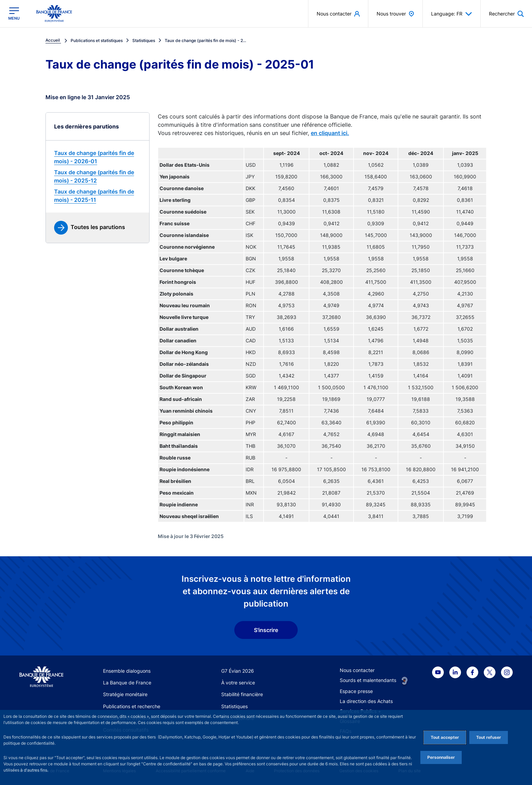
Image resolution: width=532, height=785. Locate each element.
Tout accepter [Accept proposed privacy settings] (445, 737)
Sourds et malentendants (368, 680)
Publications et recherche (132, 706)
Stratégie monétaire (125, 694)
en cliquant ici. (330, 133)
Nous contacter (357, 670)
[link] (98, 157)
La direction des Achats (366, 701)
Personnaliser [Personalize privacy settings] (441, 757)
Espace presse (356, 691)
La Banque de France (127, 683)
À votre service (238, 683)
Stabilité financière (242, 694)
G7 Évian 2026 (238, 671)
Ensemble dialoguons (127, 671)
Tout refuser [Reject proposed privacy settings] (489, 737)
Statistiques (234, 706)
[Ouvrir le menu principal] (14, 14)
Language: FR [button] (452, 14)
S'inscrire (266, 630)
